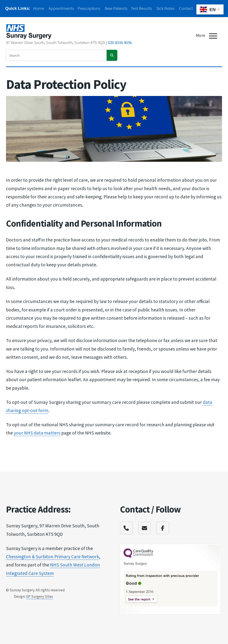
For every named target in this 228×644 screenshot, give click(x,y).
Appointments (61, 8)
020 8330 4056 (120, 43)
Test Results (141, 8)
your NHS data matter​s (37, 433)
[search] (112, 55)
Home (39, 8)
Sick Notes (166, 8)
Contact (186, 8)
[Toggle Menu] (213, 36)
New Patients (116, 8)
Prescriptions (89, 8)
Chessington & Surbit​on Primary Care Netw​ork (53, 557)
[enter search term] (56, 55)
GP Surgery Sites (40, 596)
